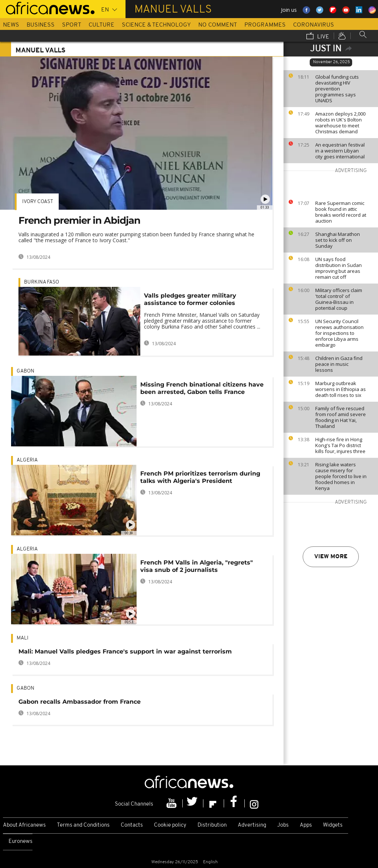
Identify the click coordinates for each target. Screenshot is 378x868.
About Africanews (24, 825)
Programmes (265, 25)
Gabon (25, 371)
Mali (23, 638)
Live (318, 37)
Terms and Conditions (83, 825)
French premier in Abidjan (79, 220)
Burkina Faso (42, 282)
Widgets (333, 825)
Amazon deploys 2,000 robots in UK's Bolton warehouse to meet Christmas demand (340, 123)
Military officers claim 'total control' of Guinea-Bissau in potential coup (339, 299)
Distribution (212, 825)
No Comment (218, 25)
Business (41, 25)
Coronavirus (314, 25)
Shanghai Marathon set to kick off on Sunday (338, 240)
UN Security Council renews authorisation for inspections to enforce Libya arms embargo (339, 333)
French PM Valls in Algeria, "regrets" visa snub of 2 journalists (197, 566)
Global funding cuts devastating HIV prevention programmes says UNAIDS (337, 89)
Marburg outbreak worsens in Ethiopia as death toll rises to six (341, 389)
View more (331, 557)
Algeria (27, 460)
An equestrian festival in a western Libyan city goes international (340, 151)
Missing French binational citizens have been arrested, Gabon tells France (202, 388)
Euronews (20, 842)
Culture (102, 25)
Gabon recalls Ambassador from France (80, 702)
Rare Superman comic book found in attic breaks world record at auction (341, 212)
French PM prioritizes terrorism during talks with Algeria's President (200, 477)
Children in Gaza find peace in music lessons (339, 364)
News (11, 25)
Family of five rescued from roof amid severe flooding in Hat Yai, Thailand (341, 417)
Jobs (283, 825)
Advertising (252, 825)
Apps (306, 825)
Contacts (132, 825)
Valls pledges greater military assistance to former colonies (190, 299)
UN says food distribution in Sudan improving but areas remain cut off (339, 268)
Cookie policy (170, 825)
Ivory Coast (38, 202)
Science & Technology (156, 25)
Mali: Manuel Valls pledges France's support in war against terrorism (125, 651)
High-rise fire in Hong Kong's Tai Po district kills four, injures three (340, 445)
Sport (72, 25)
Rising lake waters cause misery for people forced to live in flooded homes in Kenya (341, 476)
